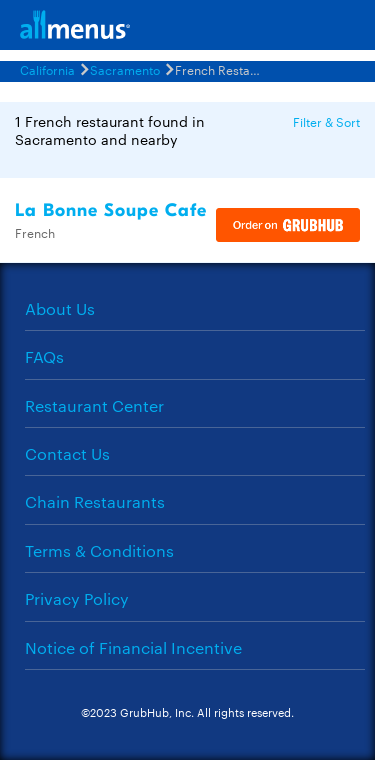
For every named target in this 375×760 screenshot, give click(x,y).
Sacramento (125, 69)
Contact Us (67, 453)
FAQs (44, 356)
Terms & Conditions (99, 550)
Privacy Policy (77, 598)
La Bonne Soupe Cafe (111, 210)
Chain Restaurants (95, 501)
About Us (60, 308)
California (47, 69)
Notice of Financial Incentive (133, 647)
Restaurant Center (94, 405)
